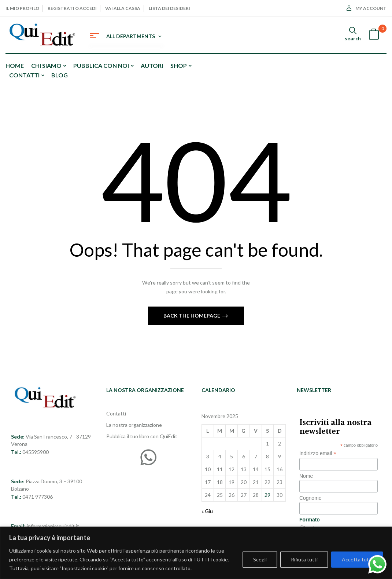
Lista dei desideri (169, 8)
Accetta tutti (357, 559)
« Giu (207, 511)
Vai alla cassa (123, 8)
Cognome (310, 498)
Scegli (260, 559)
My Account (367, 8)
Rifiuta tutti (304, 559)
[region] (196, 553)
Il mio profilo (22, 8)
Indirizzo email (318, 453)
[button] (374, 35)
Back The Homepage (192, 316)
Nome (306, 476)
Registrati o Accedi (72, 8)
